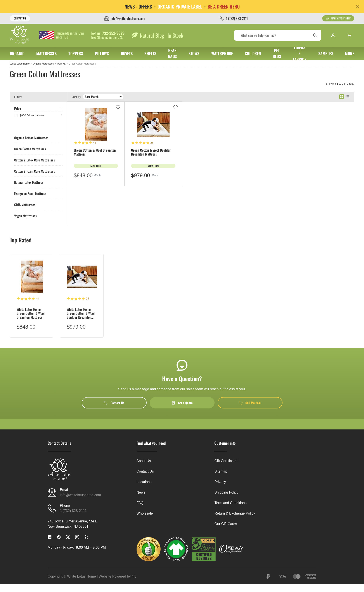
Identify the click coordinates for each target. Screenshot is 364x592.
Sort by (76, 97)
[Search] (278, 35)
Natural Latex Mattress (29, 182)
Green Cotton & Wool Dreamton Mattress (95, 152)
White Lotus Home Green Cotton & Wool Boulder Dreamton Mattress (81, 313)
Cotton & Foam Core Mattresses (35, 171)
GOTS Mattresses (25, 205)
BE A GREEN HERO (224, 7)
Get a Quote (182, 403)
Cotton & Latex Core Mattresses (35, 160)
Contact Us (20, 18)
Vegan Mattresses (25, 216)
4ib (134, 576)
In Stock (175, 35)
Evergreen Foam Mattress (30, 193)
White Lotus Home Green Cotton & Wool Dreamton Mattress (31, 313)
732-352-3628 (113, 33)
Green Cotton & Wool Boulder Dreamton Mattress (151, 152)
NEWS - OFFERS (138, 7)
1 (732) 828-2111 (73, 511)
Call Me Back (250, 403)
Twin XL (61, 64)
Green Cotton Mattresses (82, 64)
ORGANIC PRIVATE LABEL (180, 7)
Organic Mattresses (43, 64)
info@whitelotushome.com (80, 495)
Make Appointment (338, 18)
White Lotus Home (20, 64)
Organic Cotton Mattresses (31, 138)
